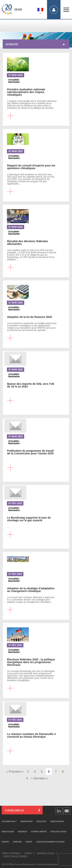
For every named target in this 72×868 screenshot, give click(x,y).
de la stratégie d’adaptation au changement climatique (31, 590)
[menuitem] (40, 10)
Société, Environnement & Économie (50, 842)
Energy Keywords (11, 853)
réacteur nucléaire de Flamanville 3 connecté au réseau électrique (31, 735)
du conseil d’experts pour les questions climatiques (31, 167)
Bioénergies (22, 831)
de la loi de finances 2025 (29, 317)
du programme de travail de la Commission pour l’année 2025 (30, 452)
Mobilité (29, 842)
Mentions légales (46, 853)
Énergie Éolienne (57, 821)
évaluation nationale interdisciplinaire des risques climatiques (26, 92)
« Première (14, 772)
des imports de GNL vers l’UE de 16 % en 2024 (31, 385)
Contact (28, 853)
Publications (41, 821)
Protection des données (16, 856)
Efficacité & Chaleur (58, 831)
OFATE (18, 10)
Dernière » (41, 778)
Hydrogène (17, 842)
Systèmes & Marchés (39, 831)
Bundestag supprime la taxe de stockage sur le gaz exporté (29, 519)
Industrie (5, 842)
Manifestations (27, 821)
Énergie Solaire (8, 831)
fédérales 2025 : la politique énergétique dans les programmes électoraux (31, 662)
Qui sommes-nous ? (9, 821)
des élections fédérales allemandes (28, 243)
